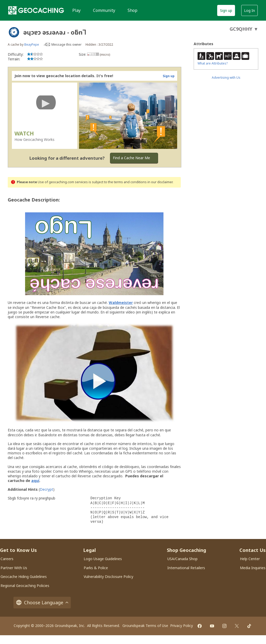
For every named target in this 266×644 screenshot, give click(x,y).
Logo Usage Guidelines (103, 559)
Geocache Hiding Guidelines (24, 577)
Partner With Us (14, 568)
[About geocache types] (14, 32)
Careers (7, 559)
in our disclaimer (160, 182)
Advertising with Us (226, 78)
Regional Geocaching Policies (25, 586)
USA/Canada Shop (182, 559)
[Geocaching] (36, 10)
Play (76, 10)
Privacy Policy (182, 626)
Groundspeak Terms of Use (145, 626)
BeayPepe (32, 45)
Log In (249, 10)
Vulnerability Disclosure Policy (108, 577)
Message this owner (66, 45)
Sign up (226, 10)
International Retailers (186, 568)
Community (104, 10)
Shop (132, 10)
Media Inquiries (253, 568)
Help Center (250, 559)
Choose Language (42, 603)
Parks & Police (96, 568)
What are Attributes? (213, 63)
